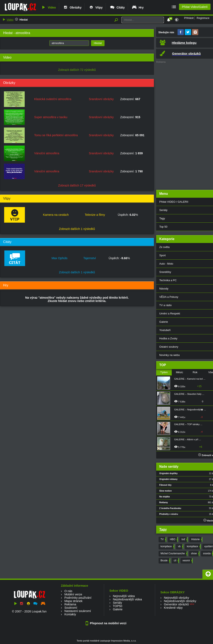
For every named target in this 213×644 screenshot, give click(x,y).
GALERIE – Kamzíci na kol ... (190, 379)
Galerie (118, 609)
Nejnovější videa (124, 596)
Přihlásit (189, 18)
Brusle (165, 561)
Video (48, 7)
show (195, 554)
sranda (208, 554)
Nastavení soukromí (78, 611)
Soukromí (71, 608)
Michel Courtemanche (174, 554)
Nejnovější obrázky (176, 598)
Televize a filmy (95, 215)
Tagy (163, 529)
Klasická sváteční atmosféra (53, 99)
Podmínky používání (78, 598)
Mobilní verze (73, 594)
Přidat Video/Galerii (195, 7)
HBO (173, 540)
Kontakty (70, 614)
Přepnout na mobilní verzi (107, 623)
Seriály (117, 603)
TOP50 (117, 606)
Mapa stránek (73, 601)
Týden (164, 372)
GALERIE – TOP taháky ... (188, 424)
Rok (195, 372)
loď (184, 540)
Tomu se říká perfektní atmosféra (56, 135)
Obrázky (72, 7)
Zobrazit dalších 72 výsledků (77, 70)
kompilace (167, 547)
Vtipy (96, 7)
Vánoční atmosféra (47, 153)
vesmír (187, 561)
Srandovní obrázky (101, 99)
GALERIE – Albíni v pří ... (188, 439)
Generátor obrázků (176, 604)
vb (180, 547)
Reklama (70, 604)
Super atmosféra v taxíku (51, 117)
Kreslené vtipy (173, 608)
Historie (196, 540)
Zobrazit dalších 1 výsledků (77, 229)
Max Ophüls (59, 258)
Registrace (203, 18)
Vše (211, 372)
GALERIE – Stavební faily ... (189, 394)
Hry (138, 7)
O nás (68, 591)
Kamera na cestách (56, 215)
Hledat (24, 20)
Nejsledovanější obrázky (180, 601)
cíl (176, 561)
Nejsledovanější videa (127, 599)
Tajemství (90, 258)
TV (163, 540)
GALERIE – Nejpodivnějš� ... (190, 410)
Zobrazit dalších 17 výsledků (77, 185)
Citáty (117, 7)
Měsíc (180, 372)
